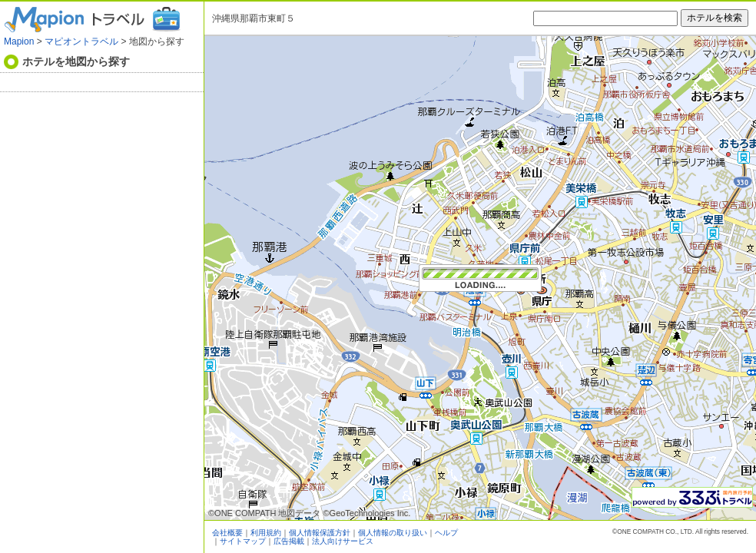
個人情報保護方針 (320, 533)
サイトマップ (243, 541)
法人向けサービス (343, 541)
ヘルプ (446, 533)
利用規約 (266, 533)
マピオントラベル (81, 41)
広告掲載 (289, 541)
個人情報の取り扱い (393, 533)
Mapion (19, 41)
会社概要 (227, 533)
